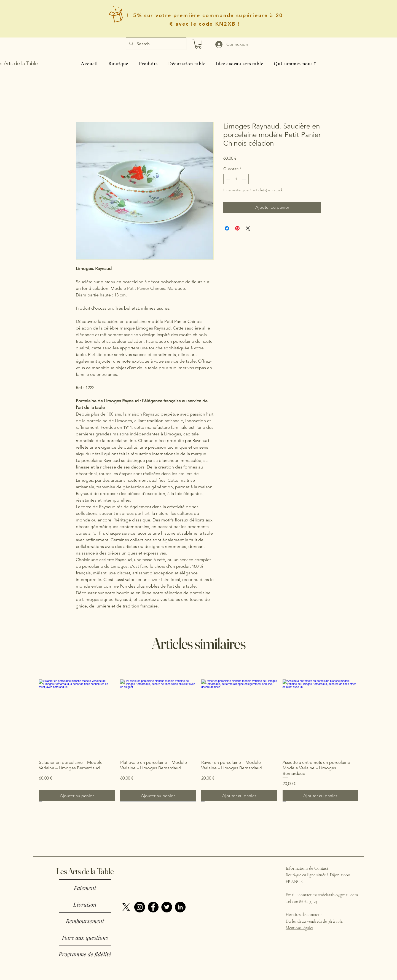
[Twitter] (167, 907)
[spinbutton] (236, 179)
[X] (126, 907)
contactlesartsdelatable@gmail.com (328, 895)
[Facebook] (153, 907)
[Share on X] (248, 228)
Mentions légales (299, 928)
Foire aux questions (85, 937)
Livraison (85, 904)
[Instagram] (140, 907)
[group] (198, 740)
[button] (198, 44)
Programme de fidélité (85, 954)
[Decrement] (228, 179)
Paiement (85, 888)
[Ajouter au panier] (77, 796)
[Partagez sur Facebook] (227, 228)
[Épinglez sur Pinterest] (237, 228)
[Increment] (244, 179)
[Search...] (155, 44)
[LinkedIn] (180, 907)
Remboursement (85, 921)
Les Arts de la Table (85, 871)
